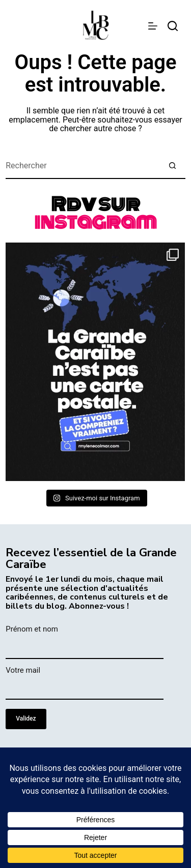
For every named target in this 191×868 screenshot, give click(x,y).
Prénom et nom (32, 629)
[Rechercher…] (83, 166)
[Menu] (153, 26)
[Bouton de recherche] (173, 166)
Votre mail (23, 670)
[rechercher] (173, 26)
